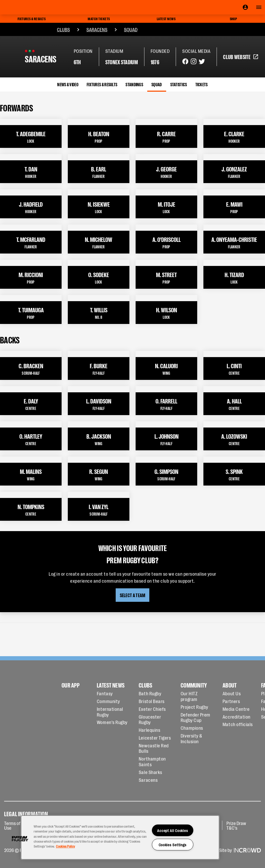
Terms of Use (12, 825)
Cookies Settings (173, 845)
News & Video (68, 84)
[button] (20, 839)
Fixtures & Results (102, 84)
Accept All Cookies (172, 830)
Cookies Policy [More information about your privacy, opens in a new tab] (65, 846)
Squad (131, 29)
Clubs (63, 29)
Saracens (97, 29)
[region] (120, 837)
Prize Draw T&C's (236, 825)
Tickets (202, 84)
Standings (134, 84)
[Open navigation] (259, 7)
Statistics (179, 84)
